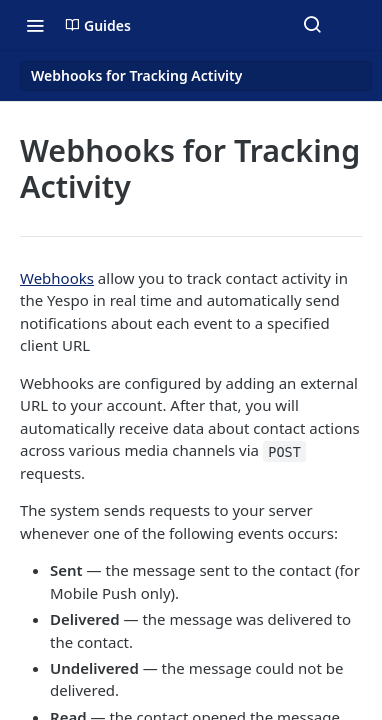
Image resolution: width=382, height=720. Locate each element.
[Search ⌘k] (312, 25)
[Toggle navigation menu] (35, 25)
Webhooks (57, 278)
